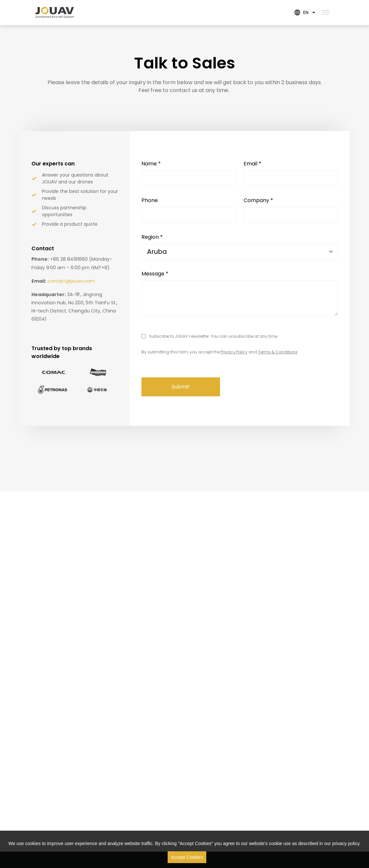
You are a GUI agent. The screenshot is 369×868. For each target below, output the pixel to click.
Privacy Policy (234, 352)
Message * (155, 274)
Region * (152, 237)
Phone (150, 200)
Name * (151, 164)
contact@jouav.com (71, 281)
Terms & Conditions (278, 352)
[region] (184, 849)
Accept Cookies (187, 857)
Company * (258, 200)
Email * (252, 164)
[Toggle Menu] (325, 12)
